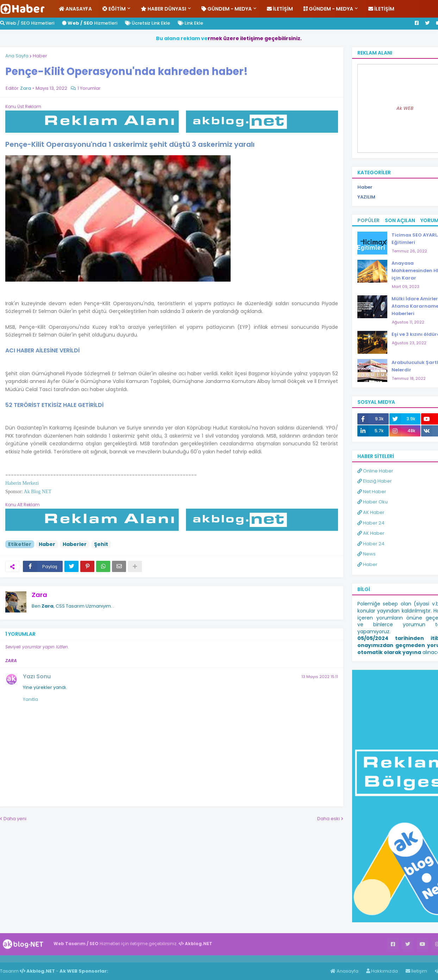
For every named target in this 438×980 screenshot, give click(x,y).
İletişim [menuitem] (280, 9)
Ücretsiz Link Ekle (148, 23)
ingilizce (73, 959)
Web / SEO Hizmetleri (27, 23)
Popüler (368, 220)
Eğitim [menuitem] (114, 9)
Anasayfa (344, 971)
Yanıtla (30, 699)
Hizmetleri (90, 23)
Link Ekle (190, 23)
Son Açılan (400, 220)
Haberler (75, 544)
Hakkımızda (382, 971)
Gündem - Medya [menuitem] (227, 9)
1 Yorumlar (89, 88)
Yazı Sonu (37, 676)
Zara (39, 595)
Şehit (101, 544)
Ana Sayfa (17, 56)
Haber (40, 56)
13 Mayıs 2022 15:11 (320, 677)
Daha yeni (15, 819)
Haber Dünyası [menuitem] (164, 9)
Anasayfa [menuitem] (75, 9)
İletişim (416, 971)
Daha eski (328, 819)
